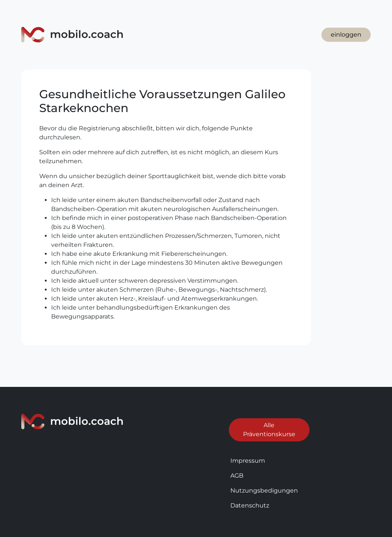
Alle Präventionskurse (269, 430)
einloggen (346, 35)
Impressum (248, 461)
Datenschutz (250, 505)
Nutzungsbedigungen (264, 491)
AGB (237, 476)
